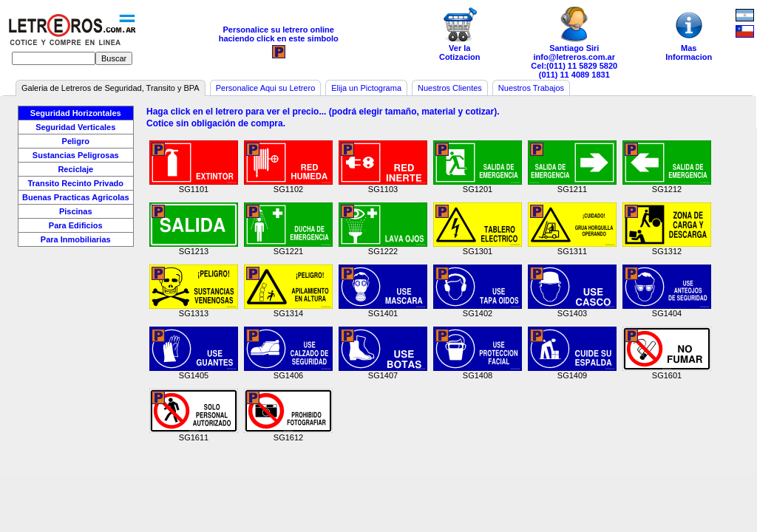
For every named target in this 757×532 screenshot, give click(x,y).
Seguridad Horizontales (76, 113)
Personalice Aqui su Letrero (266, 88)
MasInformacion (689, 34)
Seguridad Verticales (75, 127)
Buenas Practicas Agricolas (76, 197)
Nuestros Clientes (450, 88)
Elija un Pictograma (366, 88)
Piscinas (76, 211)
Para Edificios (76, 225)
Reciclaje (75, 169)
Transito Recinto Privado (75, 183)
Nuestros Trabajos (531, 88)
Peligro (76, 141)
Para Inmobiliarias (76, 239)
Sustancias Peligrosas (76, 155)
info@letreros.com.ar (574, 57)
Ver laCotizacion (460, 34)
